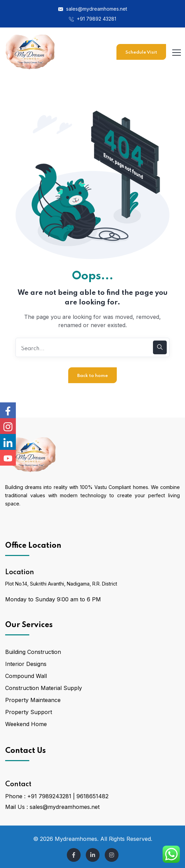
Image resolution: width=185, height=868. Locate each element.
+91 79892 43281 (92, 19)
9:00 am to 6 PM (79, 599)
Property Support (29, 712)
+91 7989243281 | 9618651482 (68, 796)
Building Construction (33, 652)
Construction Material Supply (44, 688)
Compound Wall (26, 676)
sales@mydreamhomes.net (93, 9)
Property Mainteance (33, 700)
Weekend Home (26, 724)
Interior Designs (26, 664)
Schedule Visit (141, 52)
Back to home (92, 376)
